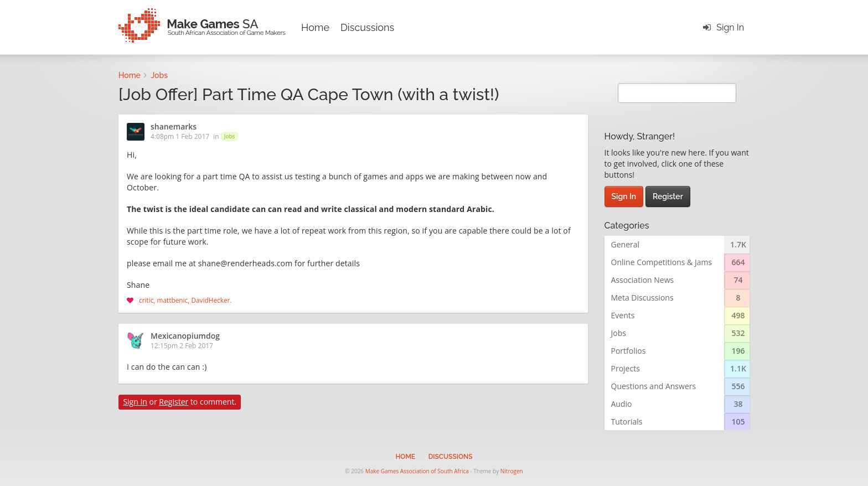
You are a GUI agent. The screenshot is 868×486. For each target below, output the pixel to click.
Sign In (730, 27)
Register (174, 402)
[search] (677, 93)
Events (623, 315)
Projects (626, 368)
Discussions (367, 27)
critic (146, 300)
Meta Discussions (642, 298)
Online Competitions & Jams (662, 262)
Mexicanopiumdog (185, 337)
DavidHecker (210, 300)
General (626, 244)
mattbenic (173, 300)
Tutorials (627, 422)
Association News (643, 280)
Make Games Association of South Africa (417, 471)
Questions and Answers (654, 386)
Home (315, 27)
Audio (622, 404)
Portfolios (629, 351)
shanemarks (174, 127)
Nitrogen (512, 471)
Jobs (230, 136)
